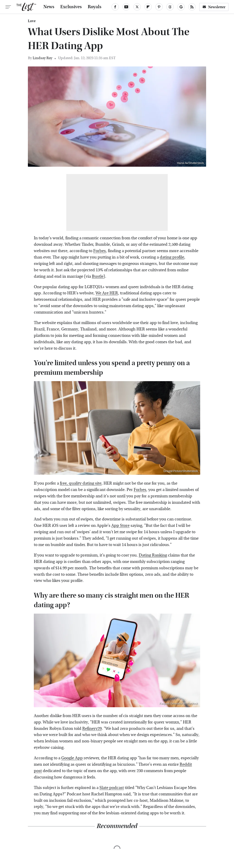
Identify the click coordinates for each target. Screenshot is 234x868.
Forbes (100, 251)
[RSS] (192, 7)
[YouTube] (126, 7)
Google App (72, 758)
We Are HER (107, 293)
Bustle (98, 276)
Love (32, 21)
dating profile (172, 257)
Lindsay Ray (43, 58)
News (49, 7)
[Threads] (170, 7)
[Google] (181, 7)
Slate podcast (112, 788)
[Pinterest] (159, 7)
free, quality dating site (81, 483)
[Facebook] (115, 7)
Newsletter (214, 7)
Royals (95, 7)
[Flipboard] (148, 7)
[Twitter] (137, 7)
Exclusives (71, 7)
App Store (120, 526)
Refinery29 (92, 729)
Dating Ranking (153, 555)
